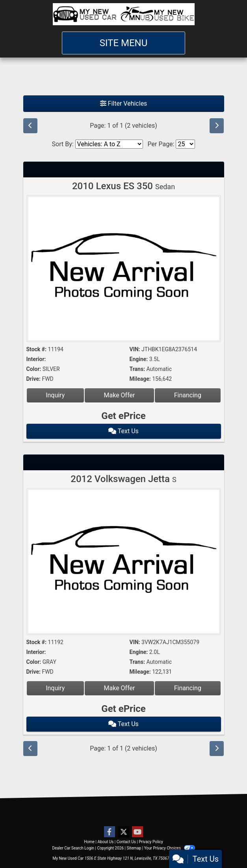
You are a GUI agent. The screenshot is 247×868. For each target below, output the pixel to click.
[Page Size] (185, 144)
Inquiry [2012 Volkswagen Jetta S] (55, 688)
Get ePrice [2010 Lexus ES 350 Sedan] (123, 416)
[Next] (217, 126)
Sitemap (134, 848)
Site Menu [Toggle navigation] (124, 43)
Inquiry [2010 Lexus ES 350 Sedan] (55, 395)
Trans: (137, 369)
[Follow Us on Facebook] (110, 832)
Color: (34, 369)
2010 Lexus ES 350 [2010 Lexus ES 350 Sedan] (123, 186)
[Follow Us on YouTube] (137, 832)
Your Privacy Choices (170, 848)
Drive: (33, 379)
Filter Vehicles (124, 103)
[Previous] (30, 126)
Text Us (123, 431)
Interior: (36, 359)
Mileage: (140, 379)
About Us (106, 842)
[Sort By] (109, 144)
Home (89, 842)
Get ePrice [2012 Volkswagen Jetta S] (123, 709)
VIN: (135, 349)
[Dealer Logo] (124, 14)
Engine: (139, 359)
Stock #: (37, 349)
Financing (188, 395)
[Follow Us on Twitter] (124, 832)
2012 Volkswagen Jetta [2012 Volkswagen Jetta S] (123, 479)
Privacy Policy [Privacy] (151, 842)
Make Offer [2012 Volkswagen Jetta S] (120, 688)
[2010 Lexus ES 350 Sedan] (124, 270)
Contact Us (126, 842)
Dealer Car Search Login (73, 848)
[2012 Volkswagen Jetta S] (124, 562)
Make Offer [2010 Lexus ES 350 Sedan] (120, 395)
